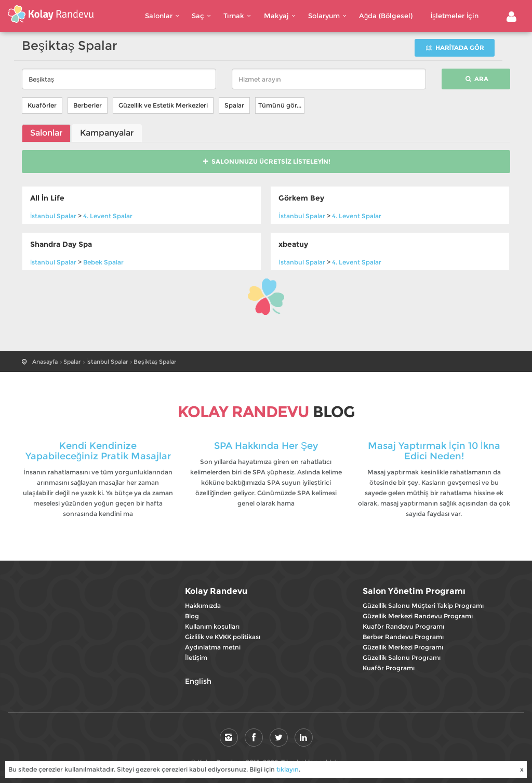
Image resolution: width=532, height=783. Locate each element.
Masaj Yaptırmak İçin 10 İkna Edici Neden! (434, 451)
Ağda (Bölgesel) (386, 16)
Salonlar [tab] (46, 133)
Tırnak (238, 16)
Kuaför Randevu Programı (403, 626)
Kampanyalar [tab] (107, 133)
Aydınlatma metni (213, 647)
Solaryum (329, 16)
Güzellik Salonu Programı (402, 658)
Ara (476, 79)
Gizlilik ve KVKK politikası (223, 637)
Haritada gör (455, 48)
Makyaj (281, 16)
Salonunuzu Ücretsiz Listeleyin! (266, 161)
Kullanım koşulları (212, 626)
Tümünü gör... (280, 105)
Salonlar (163, 16)
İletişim (196, 658)
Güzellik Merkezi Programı (403, 647)
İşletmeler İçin (455, 16)
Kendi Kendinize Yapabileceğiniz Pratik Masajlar (98, 451)
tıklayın (288, 769)
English (198, 681)
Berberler (88, 105)
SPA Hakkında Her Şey (266, 446)
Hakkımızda (203, 606)
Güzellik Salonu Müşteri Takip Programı (423, 606)
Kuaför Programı (389, 668)
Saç (203, 16)
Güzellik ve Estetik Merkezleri (163, 105)
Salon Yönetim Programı (414, 591)
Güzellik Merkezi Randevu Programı (418, 616)
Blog (192, 616)
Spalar (234, 105)
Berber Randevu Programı (403, 637)
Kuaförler (42, 105)
